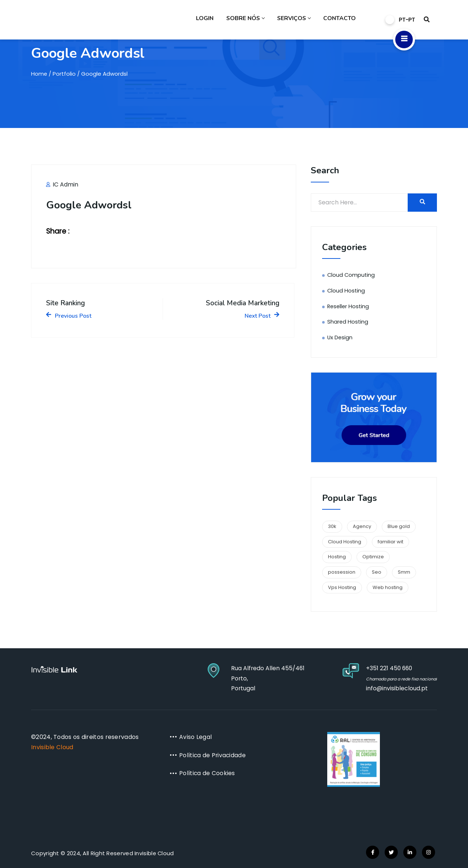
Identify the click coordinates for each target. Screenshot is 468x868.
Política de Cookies (207, 773)
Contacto (340, 20)
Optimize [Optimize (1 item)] (373, 557)
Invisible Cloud (52, 747)
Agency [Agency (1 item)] (362, 526)
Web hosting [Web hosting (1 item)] (388, 587)
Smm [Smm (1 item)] (404, 572)
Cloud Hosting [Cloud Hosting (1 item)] (345, 542)
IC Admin (62, 184)
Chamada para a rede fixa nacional (399, 679)
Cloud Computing (352, 275)
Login (209, 20)
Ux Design (340, 337)
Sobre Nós (248, 20)
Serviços (296, 20)
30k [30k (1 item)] (332, 526)
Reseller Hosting (349, 306)
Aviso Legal (195, 737)
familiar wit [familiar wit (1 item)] (390, 542)
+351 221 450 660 (385, 668)
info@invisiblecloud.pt (392, 688)
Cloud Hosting (346, 290)
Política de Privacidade (213, 755)
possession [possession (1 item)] (342, 572)
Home (39, 74)
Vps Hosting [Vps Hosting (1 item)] (342, 587)
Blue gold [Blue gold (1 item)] (399, 526)
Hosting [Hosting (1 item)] (337, 557)
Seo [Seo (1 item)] (377, 572)
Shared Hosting (348, 322)
